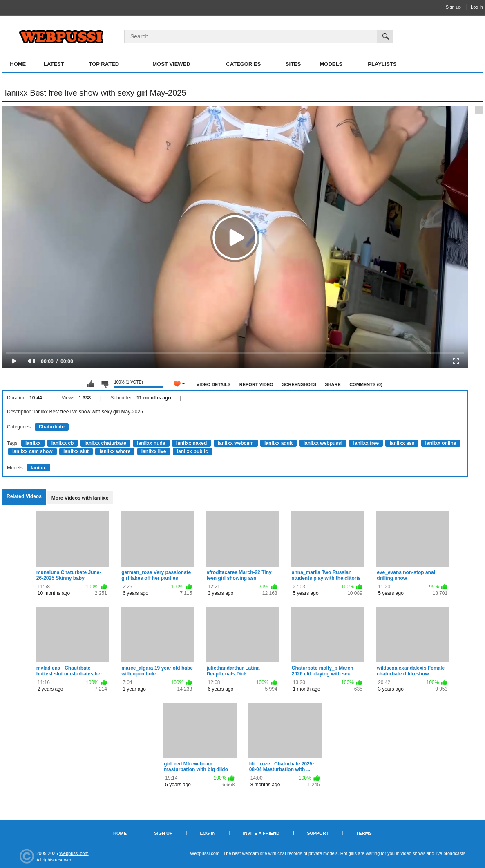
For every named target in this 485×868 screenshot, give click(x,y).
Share (333, 384)
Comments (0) (366, 384)
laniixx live (154, 451)
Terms (364, 833)
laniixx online (441, 443)
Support (318, 833)
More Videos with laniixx (80, 498)
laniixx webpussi (323, 443)
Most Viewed (171, 64)
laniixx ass (402, 443)
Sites (293, 64)
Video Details (214, 384)
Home (18, 64)
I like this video (91, 384)
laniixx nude (151, 443)
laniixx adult (278, 443)
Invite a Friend (261, 833)
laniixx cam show (32, 451)
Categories (243, 64)
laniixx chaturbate (105, 443)
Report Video (256, 384)
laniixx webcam (236, 443)
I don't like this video (105, 384)
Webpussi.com (74, 853)
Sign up (453, 7)
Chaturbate (52, 427)
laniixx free (366, 443)
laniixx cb (63, 443)
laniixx (33, 443)
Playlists (382, 64)
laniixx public (192, 451)
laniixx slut (76, 451)
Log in (477, 7)
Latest (54, 64)
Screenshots (299, 384)
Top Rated (104, 64)
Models (331, 64)
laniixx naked (191, 443)
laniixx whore (115, 451)
